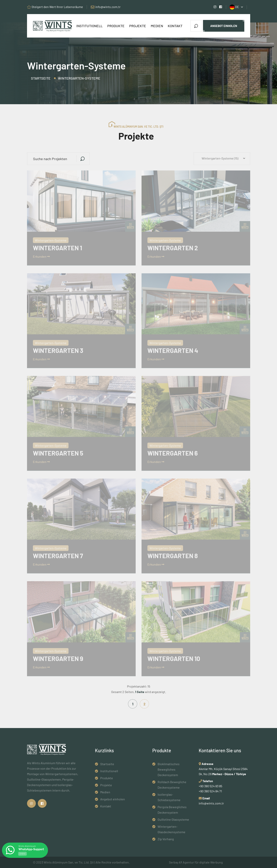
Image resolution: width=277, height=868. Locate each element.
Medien (157, 26)
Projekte (138, 26)
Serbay (175, 862)
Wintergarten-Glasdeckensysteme (171, 829)
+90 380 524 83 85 (210, 786)
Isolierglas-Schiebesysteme (169, 797)
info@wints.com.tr (108, 7)
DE (234, 7)
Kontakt (175, 26)
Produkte (116, 26)
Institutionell (89, 26)
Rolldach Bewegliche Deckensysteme (172, 785)
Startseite (41, 78)
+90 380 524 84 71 (210, 791)
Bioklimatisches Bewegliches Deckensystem (169, 769)
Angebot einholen (224, 26)
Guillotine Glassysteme (173, 819)
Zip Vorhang (166, 839)
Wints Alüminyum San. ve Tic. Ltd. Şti (69, 862)
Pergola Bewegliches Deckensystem (172, 810)
